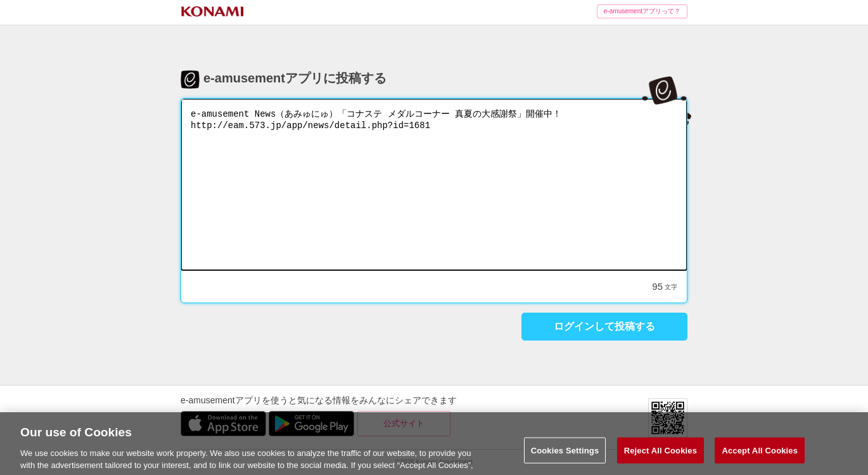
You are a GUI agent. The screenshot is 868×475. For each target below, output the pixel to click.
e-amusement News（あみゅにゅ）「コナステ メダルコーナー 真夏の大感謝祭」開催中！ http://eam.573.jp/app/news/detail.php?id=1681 (434, 185)
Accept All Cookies (760, 456)
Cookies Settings (565, 456)
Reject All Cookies (661, 456)
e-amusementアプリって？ (642, 11)
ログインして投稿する (604, 326)
